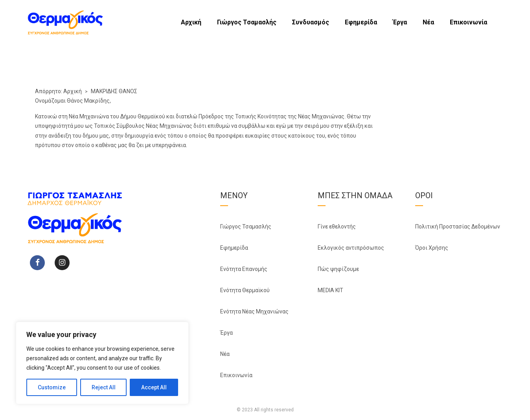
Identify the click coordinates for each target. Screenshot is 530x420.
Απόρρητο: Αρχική (58, 91)
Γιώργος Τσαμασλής (247, 22)
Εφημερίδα (361, 22)
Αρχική (191, 22)
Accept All (154, 387)
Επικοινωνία (468, 22)
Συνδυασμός (311, 22)
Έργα (400, 22)
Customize (52, 387)
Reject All (104, 387)
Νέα (428, 22)
